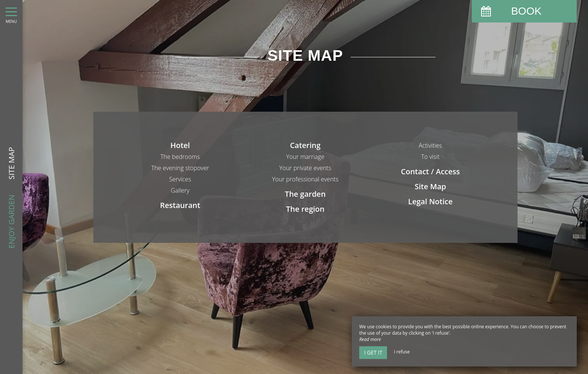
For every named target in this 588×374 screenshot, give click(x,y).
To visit (430, 157)
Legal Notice (430, 201)
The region (305, 209)
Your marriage (305, 157)
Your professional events (305, 179)
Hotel (180, 145)
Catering (305, 145)
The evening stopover (180, 168)
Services (180, 179)
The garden (305, 194)
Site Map (430, 186)
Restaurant (180, 205)
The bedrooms (180, 157)
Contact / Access (430, 171)
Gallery (180, 190)
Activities (430, 145)
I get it (373, 352)
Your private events (305, 168)
